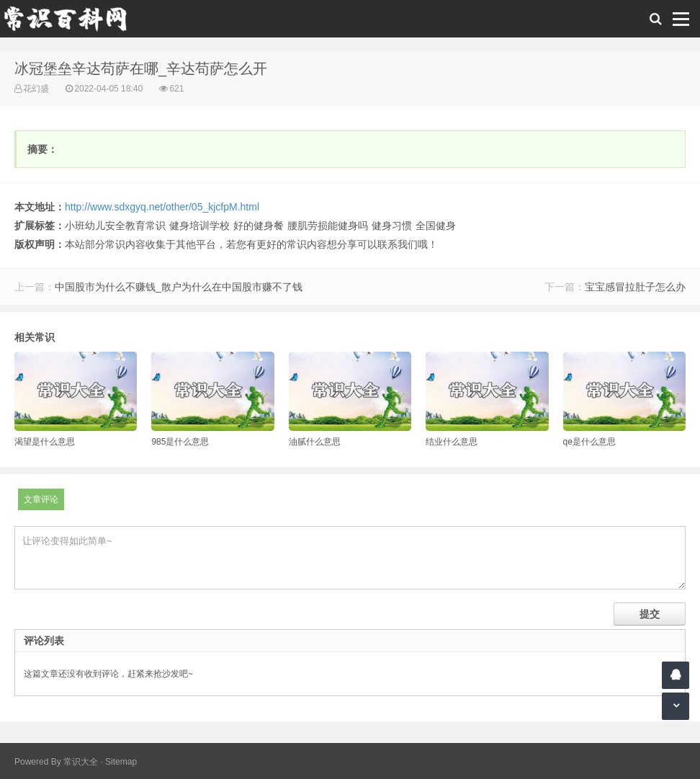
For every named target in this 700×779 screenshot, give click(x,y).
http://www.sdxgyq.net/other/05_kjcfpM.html (162, 207)
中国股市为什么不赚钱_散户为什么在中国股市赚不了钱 (179, 287)
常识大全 (81, 762)
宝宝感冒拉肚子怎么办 (635, 287)
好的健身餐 (259, 226)
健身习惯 (392, 226)
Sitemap (121, 762)
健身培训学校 (199, 226)
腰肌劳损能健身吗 (328, 226)
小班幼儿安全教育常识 (115, 226)
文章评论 (41, 499)
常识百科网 (72, 19)
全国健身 (436, 226)
